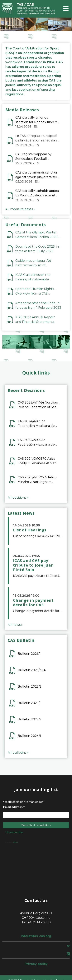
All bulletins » (18, 753)
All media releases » (20, 209)
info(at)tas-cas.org (36, 936)
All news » (15, 625)
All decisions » (18, 498)
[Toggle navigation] (66, 9)
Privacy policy (36, 964)
